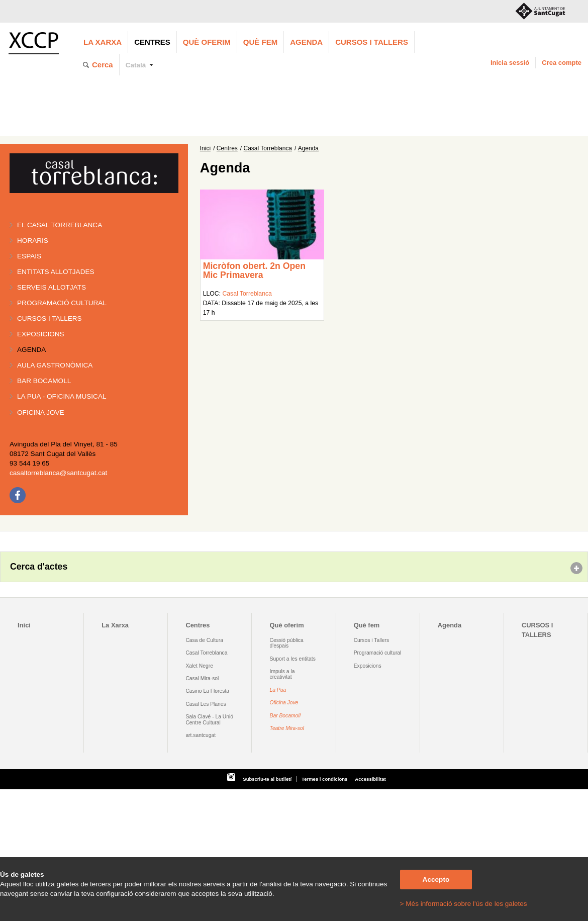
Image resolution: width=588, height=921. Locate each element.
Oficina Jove (41, 412)
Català (136, 65)
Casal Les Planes (206, 704)
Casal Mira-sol (202, 678)
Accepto (436, 880)
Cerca (103, 65)
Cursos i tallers (50, 318)
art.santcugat (201, 735)
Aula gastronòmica (55, 365)
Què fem (260, 42)
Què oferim (207, 42)
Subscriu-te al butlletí (267, 779)
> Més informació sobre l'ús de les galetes (464, 904)
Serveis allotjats (52, 287)
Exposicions (41, 334)
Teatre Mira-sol (287, 728)
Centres (152, 42)
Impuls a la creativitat (282, 674)
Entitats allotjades (56, 272)
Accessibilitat (370, 779)
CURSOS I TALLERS (372, 42)
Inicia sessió (510, 63)
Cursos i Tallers (371, 640)
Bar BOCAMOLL (44, 381)
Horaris (33, 241)
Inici (205, 148)
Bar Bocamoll (285, 716)
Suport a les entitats (293, 659)
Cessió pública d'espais (287, 643)
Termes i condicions (324, 779)
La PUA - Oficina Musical (62, 396)
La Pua (278, 690)
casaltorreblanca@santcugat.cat (58, 473)
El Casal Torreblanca (60, 225)
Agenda (306, 42)
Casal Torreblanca (268, 148)
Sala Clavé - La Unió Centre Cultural (209, 719)
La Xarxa (103, 42)
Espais (29, 256)
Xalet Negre (199, 666)
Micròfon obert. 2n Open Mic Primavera (254, 270)
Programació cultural (62, 303)
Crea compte (562, 63)
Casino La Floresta (207, 691)
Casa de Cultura (204, 640)
